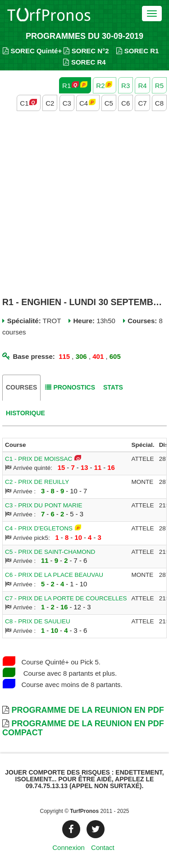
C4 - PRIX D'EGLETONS (39, 528)
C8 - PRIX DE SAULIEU (38, 621)
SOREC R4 (84, 62)
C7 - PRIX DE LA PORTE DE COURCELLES (66, 598)
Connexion (69, 847)
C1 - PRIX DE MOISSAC (39, 459)
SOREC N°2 (86, 51)
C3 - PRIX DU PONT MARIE (44, 505)
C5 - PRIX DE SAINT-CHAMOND (50, 552)
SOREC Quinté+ (32, 51)
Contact (103, 847)
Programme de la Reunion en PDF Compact (83, 728)
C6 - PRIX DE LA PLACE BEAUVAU (54, 575)
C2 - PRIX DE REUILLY (37, 482)
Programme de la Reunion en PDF (87, 710)
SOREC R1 (137, 51)
